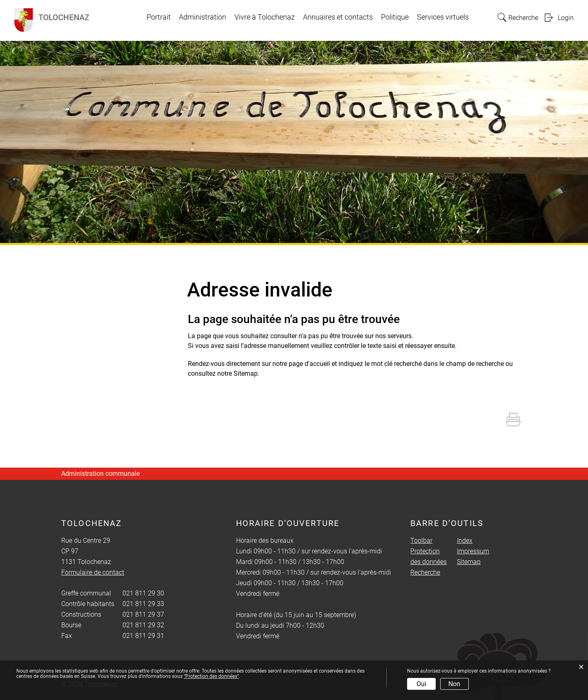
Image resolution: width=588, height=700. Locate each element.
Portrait (159, 17)
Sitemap (469, 562)
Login (566, 18)
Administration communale (100, 474)
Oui (421, 684)
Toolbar (421, 541)
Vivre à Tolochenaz (265, 17)
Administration (203, 17)
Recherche (425, 572)
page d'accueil (309, 364)
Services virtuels (443, 17)
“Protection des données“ (211, 676)
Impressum (473, 551)
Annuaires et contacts (338, 17)
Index (465, 541)
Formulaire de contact (93, 572)
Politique (395, 17)
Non (454, 684)
